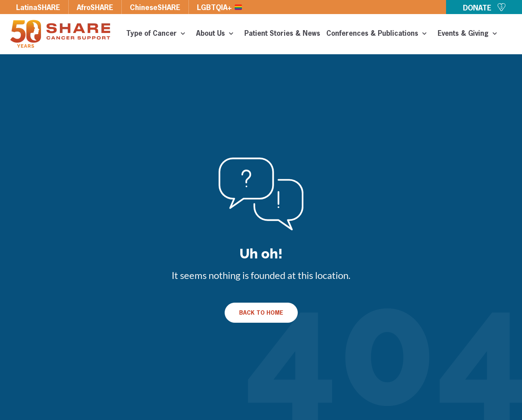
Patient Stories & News (282, 34)
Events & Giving (470, 34)
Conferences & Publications (379, 34)
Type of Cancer (158, 34)
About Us (217, 34)
